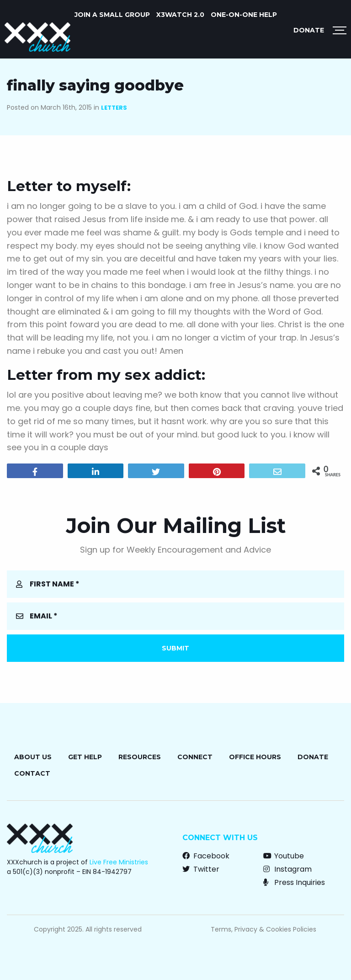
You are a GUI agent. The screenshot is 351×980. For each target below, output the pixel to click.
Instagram (287, 869)
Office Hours (255, 757)
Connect (195, 757)
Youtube (284, 856)
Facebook (206, 856)
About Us (33, 757)
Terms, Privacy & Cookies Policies (263, 929)
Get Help (85, 757)
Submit (175, 648)
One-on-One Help (244, 15)
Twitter (201, 869)
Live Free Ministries (119, 862)
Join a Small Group (112, 15)
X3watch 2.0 (180, 15)
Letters (114, 108)
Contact (32, 773)
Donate (309, 30)
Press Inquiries (294, 882)
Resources (140, 757)
